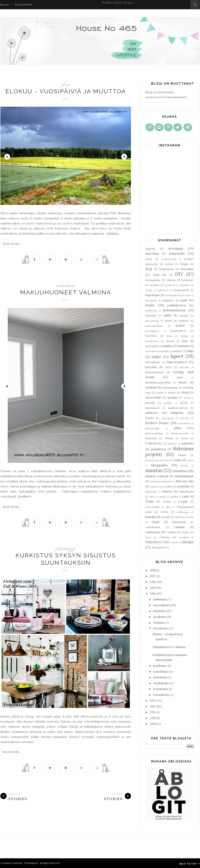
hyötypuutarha (174, 295)
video (148, 537)
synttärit (183, 486)
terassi (183, 501)
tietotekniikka (153, 507)
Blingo (184, 264)
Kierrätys (151, 336)
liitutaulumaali (154, 372)
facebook (170, 285)
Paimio (150, 418)
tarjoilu (174, 497)
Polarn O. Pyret (177, 438)
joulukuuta (160, 599)
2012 (153, 706)
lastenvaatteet (177, 362)
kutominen (151, 351)
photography (152, 428)
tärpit (156, 522)
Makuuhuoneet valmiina (66, 292)
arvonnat (176, 248)
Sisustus (180, 471)
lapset (177, 356)
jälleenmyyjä (66, 549)
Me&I (185, 392)
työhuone (180, 517)
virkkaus (164, 537)
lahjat (156, 357)
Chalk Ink (160, 275)
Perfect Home (157, 423)
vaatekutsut (153, 527)
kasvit (168, 321)
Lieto (168, 367)
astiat (149, 259)
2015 (153, 588)
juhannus (151, 315)
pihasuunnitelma (154, 433)
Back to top (190, 864)
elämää (171, 280)
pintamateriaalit (180, 433)
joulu (184, 300)
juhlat (66, 85)
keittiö (180, 326)
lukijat (180, 377)
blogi (149, 269)
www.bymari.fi (176, 97)
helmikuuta (161, 689)
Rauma (182, 455)
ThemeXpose (31, 863)
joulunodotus (174, 310)
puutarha (188, 443)
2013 (153, 701)
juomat (184, 315)
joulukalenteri (177, 305)
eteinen (154, 285)
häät (188, 295)
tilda (168, 507)
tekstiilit (167, 502)
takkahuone (186, 492)
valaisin (179, 527)
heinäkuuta (161, 628)
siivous (184, 465)
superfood (156, 487)
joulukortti (151, 311)
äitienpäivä (159, 547)
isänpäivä (168, 300)
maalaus (151, 387)
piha (177, 428)
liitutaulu (184, 367)
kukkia (168, 346)
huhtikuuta (160, 677)
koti (185, 341)
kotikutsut (152, 346)
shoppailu (159, 465)
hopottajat (152, 295)
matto (172, 393)
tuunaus (151, 517)
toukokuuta (161, 672)
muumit (150, 403)
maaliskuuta (161, 683)
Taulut (150, 501)
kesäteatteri (178, 331)
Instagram (151, 300)
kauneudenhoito (154, 326)
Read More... (12, 244)
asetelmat (152, 254)
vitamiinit (184, 537)
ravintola (150, 460)
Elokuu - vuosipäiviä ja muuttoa (66, 91)
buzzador (187, 269)
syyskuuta (160, 617)
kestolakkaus (152, 331)
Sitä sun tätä (185, 481)
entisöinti (188, 280)
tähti (191, 517)
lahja (190, 351)
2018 (153, 570)
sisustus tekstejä (157, 476)
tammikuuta (161, 695)
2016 (153, 582)
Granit (149, 290)
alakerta (150, 249)
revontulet (164, 460)
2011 (152, 712)
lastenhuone (153, 362)
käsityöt (177, 351)
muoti (187, 398)
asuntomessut (169, 259)
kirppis (184, 336)
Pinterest (151, 438)
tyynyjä (165, 517)
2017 (153, 576)
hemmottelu (181, 290)
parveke (185, 418)
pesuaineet (184, 423)
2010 (153, 718)
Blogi (5, 5)
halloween (163, 290)
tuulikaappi (183, 512)
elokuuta (159, 623)
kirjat (169, 336)
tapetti (162, 497)
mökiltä (168, 403)
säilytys (167, 491)
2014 (153, 593)
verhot (185, 532)
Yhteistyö (153, 542)
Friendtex (185, 285)
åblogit (188, 542)
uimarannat (179, 522)
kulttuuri (184, 346)
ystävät (174, 542)
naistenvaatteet (178, 408)
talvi (152, 497)
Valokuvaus (24, 5)
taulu (185, 496)
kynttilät (165, 351)
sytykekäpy (151, 492)
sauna (190, 460)
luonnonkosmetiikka (158, 382)
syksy (169, 486)
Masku (160, 393)
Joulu (150, 305)
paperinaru (168, 418)
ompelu (177, 413)
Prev (7, 157)
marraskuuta (162, 605)
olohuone (152, 413)
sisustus (154, 471)
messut (172, 397)
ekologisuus (153, 280)
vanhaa (171, 532)
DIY (179, 274)
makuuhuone (66, 286)
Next (124, 157)
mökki (184, 403)
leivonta (151, 367)
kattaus (184, 321)
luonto (183, 382)
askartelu (177, 253)
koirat (170, 341)
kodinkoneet (152, 341)
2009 (153, 724)
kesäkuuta (160, 666)
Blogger (129, 2)
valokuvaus (153, 532)
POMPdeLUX (153, 443)
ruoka (178, 460)
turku (164, 512)
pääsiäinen (159, 449)
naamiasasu (152, 408)
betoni (169, 264)
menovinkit (153, 397)
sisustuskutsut (184, 476)
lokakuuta (160, 611)
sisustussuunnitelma (161, 481)
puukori (172, 444)
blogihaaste (167, 269)
